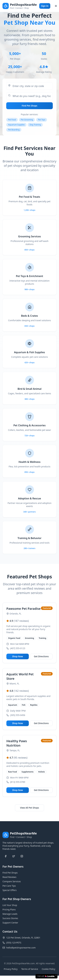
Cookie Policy (48, 969)
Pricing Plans (9, 909)
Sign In (45, 6)
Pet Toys (42, 120)
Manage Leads (10, 914)
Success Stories (10, 918)
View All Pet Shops (30, 808)
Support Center (10, 923)
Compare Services (12, 881)
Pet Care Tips (9, 886)
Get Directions (41, 656)
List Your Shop (10, 905)
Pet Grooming (27, 120)
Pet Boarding (14, 130)
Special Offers (10, 890)
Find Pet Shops (30, 106)
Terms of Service (30, 969)
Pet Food (12, 120)
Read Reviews (9, 877)
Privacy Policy (11, 969)
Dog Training (35, 125)
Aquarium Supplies (16, 125)
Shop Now (18, 656)
